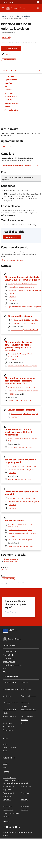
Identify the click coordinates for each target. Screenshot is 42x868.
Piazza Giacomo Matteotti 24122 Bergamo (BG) (22, 440)
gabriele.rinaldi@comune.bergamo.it (20, 546)
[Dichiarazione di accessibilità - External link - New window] (12, 795)
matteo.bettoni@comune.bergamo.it (20, 479)
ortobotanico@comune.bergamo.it (20, 530)
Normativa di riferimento (9, 59)
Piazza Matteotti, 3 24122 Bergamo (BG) (22, 387)
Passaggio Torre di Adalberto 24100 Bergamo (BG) (20, 526)
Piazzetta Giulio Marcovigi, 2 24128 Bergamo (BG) (20, 355)
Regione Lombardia (8, 2)
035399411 (12, 394)
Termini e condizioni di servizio (13, 260)
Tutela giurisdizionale (11, 561)
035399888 (12, 359)
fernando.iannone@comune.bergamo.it (24, 330)
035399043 (12, 508)
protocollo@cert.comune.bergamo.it (21, 287)
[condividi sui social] (6, 54)
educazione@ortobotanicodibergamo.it (22, 533)
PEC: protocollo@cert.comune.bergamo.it (15, 783)
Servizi (11, 16)
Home (4, 16)
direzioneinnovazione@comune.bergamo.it (23, 391)
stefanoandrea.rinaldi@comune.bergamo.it (23, 366)
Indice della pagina (9, 71)
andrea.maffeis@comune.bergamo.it (20, 400)
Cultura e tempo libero (23, 16)
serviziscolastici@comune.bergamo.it (21, 470)
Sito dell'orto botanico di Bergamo (20, 540)
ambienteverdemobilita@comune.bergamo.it (24, 502)
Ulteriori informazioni (10, 147)
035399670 (12, 536)
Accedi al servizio (11, 48)
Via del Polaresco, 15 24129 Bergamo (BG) (22, 466)
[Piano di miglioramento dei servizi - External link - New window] (12, 815)
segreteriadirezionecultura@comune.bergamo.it (25, 290)
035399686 (12, 297)
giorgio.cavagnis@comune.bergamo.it (21, 447)
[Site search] (38, 8)
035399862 (12, 294)
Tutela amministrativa (11, 559)
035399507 (12, 505)
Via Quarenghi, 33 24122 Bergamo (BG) (24, 320)
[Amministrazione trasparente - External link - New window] (12, 788)
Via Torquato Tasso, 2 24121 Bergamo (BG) (22, 284)
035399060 (12, 473)
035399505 (12, 300)
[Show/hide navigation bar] (3, 8)
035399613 (15, 417)
